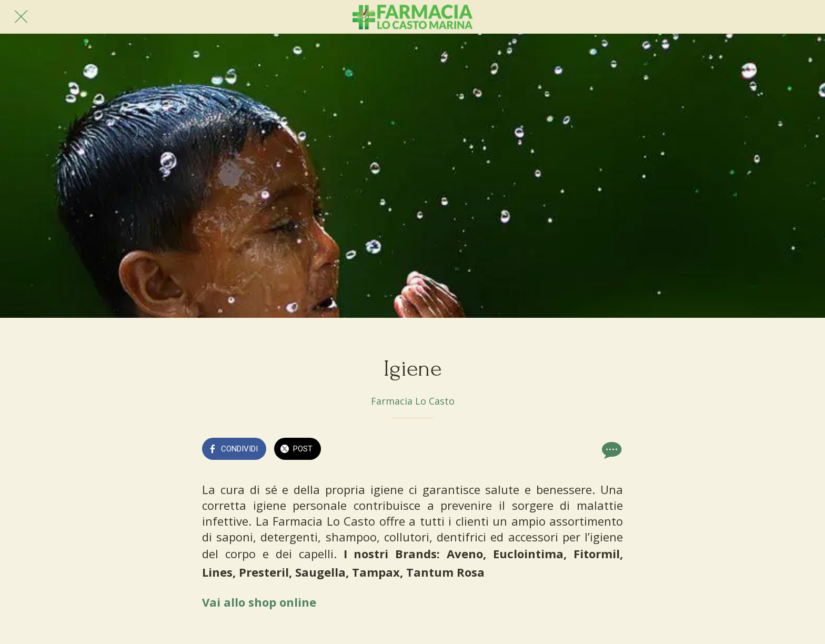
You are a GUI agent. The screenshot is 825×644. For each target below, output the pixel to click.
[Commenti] (610, 450)
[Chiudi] (21, 17)
